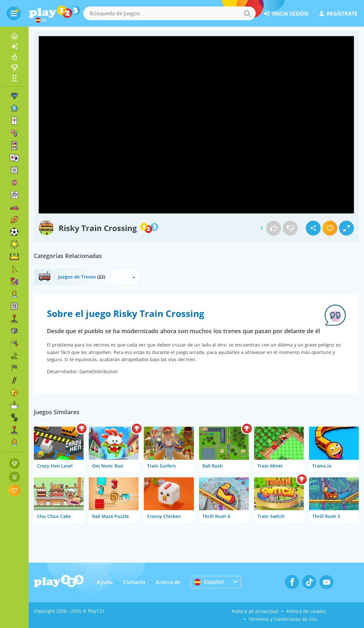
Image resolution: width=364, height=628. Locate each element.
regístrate (338, 14)
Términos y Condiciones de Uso (283, 619)
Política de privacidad (255, 611)
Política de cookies (306, 611)
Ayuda (105, 582)
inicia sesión (286, 14)
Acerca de (168, 582)
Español (209, 582)
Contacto (134, 582)
